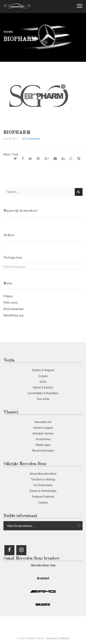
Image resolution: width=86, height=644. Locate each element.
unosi (10, 303)
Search (79, 192)
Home (9, 32)
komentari (13, 309)
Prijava (8, 296)
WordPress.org (13, 315)
